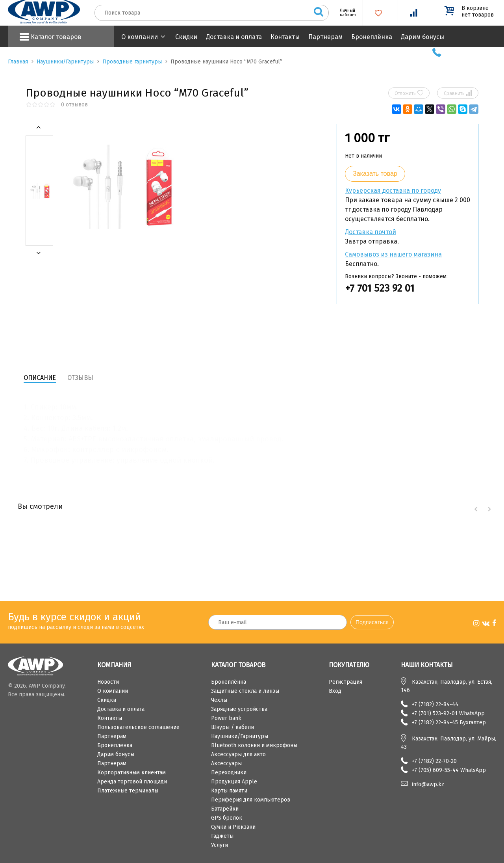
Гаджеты (222, 836)
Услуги (220, 845)
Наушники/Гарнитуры (65, 62)
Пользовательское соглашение (138, 727)
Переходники (229, 773)
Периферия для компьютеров (251, 800)
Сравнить (458, 93)
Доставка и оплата (234, 37)
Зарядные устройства (239, 709)
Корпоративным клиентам (132, 773)
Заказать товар (375, 174)
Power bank (226, 718)
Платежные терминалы (128, 791)
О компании (140, 37)
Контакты (285, 37)
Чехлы (219, 700)
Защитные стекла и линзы (245, 691)
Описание (40, 378)
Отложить (409, 93)
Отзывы (80, 378)
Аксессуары (226, 763)
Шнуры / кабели (233, 727)
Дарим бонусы (422, 37)
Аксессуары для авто (238, 754)
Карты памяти (229, 791)
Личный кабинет (345, 13)
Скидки (186, 37)
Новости (108, 682)
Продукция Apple (234, 782)
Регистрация (346, 682)
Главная (18, 62)
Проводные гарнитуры (132, 62)
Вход (335, 691)
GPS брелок (227, 818)
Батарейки (225, 809)
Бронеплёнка (372, 37)
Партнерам (325, 37)
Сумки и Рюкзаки (233, 827)
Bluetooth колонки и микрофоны (254, 745)
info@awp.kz (428, 784)
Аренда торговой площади (132, 782)
